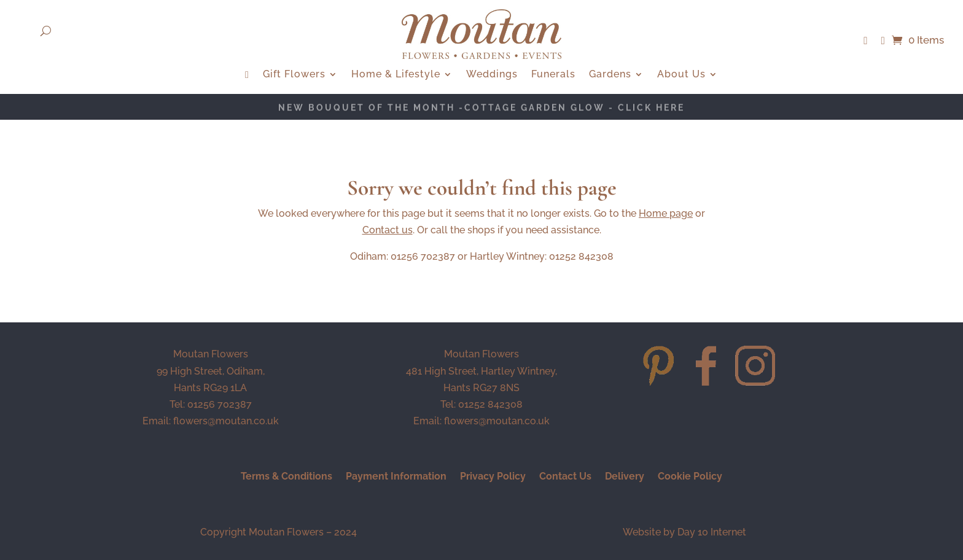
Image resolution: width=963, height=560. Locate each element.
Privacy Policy (493, 477)
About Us (681, 75)
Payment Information (396, 477)
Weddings (492, 75)
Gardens (610, 75)
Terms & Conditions (287, 477)
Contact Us (565, 477)
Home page (666, 213)
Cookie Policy (690, 477)
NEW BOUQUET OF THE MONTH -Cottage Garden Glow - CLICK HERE (481, 109)
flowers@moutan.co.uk (226, 421)
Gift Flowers (294, 75)
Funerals (553, 75)
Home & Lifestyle (396, 75)
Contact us (388, 230)
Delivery (625, 477)
